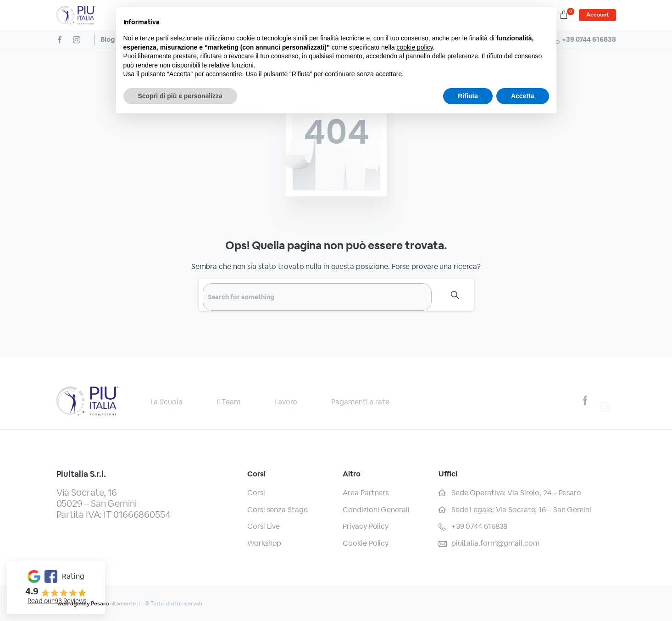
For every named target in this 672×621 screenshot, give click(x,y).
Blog (108, 39)
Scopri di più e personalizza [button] (180, 96)
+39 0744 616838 (583, 39)
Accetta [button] (523, 96)
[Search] (317, 297)
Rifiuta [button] (468, 96)
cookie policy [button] (414, 47)
